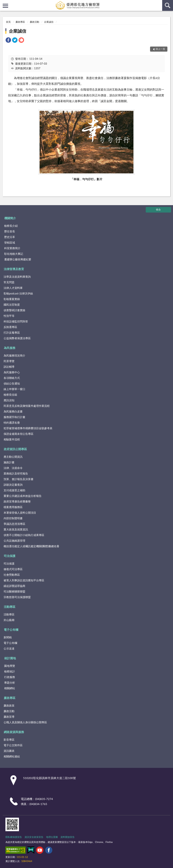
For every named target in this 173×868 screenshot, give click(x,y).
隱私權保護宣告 (14, 837)
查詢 (168, 5)
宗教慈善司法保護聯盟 (17, 597)
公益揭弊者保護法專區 (17, 338)
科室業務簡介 (12, 248)
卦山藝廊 (9, 620)
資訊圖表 (9, 751)
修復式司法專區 (13, 569)
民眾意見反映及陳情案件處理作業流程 (27, 406)
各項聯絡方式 (12, 378)
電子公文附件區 (13, 745)
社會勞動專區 (12, 575)
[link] (8, 41)
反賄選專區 (10, 327)
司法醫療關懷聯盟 (14, 591)
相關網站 (10, 688)
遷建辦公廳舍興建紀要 (18, 259)
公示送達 (9, 648)
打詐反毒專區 (12, 333)
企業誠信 (49, 22)
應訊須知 (9, 400)
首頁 (8, 22)
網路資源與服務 (14, 732)
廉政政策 (9, 705)
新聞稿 (8, 637)
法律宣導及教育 (14, 269)
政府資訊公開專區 (15, 449)
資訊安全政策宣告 (34, 837)
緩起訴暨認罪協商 (14, 586)
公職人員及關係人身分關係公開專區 (25, 722)
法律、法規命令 (13, 468)
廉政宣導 (9, 717)
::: (3, 3)
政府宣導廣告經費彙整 (17, 501)
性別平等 (9, 316)
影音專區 (9, 740)
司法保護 (10, 556)
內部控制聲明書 (13, 518)
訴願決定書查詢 (13, 485)
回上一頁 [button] (160, 49)
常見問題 (9, 282)
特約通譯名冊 (12, 423)
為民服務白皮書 (13, 411)
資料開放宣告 (68, 837)
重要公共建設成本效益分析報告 (23, 496)
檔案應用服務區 (13, 507)
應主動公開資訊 (13, 457)
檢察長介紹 (11, 226)
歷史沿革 (10, 237)
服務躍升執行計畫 (14, 417)
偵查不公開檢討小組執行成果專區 (24, 535)
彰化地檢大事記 (14, 254)
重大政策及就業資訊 (16, 529)
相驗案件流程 (12, 439)
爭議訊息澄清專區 (14, 524)
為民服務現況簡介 (14, 355)
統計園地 (10, 658)
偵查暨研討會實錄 (14, 310)
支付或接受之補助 (14, 490)
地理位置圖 (52, 837)
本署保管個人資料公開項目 (20, 513)
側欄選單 (5, 6)
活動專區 (10, 607)
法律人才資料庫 (13, 288)
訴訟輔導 (9, 367)
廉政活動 (34, 22)
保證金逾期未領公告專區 (19, 434)
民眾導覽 (9, 361)
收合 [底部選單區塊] (158, 209)
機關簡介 (10, 218)
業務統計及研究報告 (16, 473)
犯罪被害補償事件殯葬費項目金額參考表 (28, 428)
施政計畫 (9, 462)
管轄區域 (10, 242)
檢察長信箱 (10, 395)
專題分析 (10, 683)
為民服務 (10, 348)
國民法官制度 (12, 305)
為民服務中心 (12, 372)
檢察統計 (10, 671)
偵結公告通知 (12, 383)
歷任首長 (10, 231)
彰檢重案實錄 (12, 299)
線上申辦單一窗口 (14, 389)
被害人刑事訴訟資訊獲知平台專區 (24, 580)
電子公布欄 (11, 630)
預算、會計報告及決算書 (19, 479)
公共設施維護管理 (14, 541)
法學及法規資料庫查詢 (17, 277)
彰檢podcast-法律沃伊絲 (18, 293)
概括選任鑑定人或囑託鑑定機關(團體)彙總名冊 (31, 546)
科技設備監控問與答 (16, 321)
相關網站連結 (12, 756)
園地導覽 (10, 666)
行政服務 (10, 677)
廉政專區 (20, 22)
